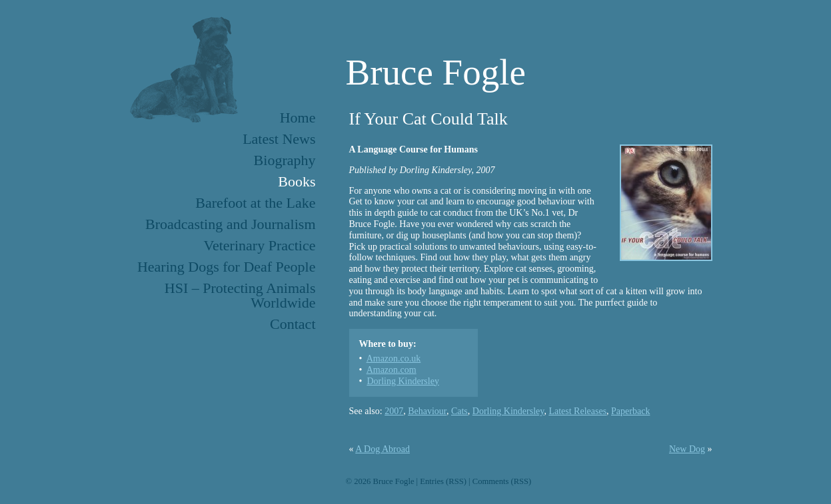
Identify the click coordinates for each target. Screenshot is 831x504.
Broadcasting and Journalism (230, 224)
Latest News (279, 139)
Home (298, 118)
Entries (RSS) (443, 481)
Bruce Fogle (436, 72)
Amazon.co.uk (394, 359)
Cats (459, 411)
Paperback (630, 411)
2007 (394, 411)
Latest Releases (577, 411)
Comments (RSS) (502, 481)
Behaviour (427, 411)
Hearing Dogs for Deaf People (227, 267)
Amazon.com (392, 370)
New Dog (687, 449)
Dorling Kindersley (403, 381)
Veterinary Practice (260, 245)
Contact (293, 324)
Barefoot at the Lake (255, 203)
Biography (285, 160)
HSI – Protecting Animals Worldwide (240, 295)
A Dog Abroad (383, 449)
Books (297, 181)
